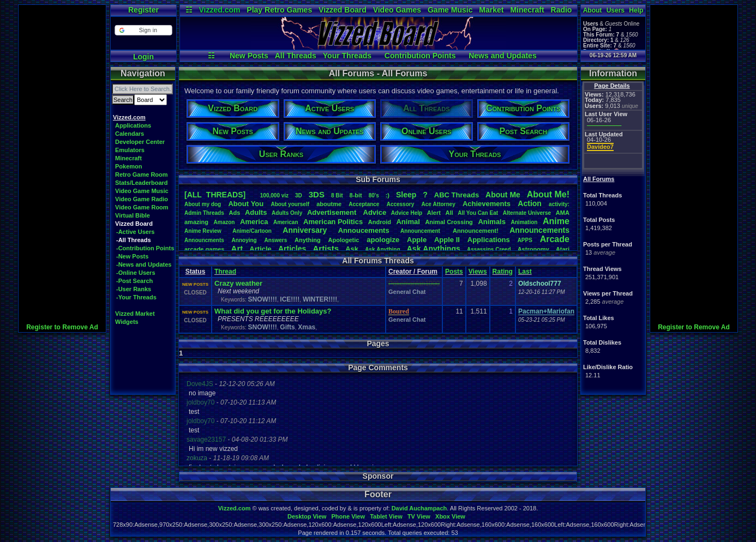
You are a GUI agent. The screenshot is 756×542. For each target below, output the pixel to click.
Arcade (555, 239)
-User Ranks (134, 289)
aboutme (329, 204)
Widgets (127, 322)
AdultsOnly (287, 213)
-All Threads (134, 240)
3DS (317, 194)
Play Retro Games (279, 10)
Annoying (244, 240)
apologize (383, 240)
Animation (524, 222)
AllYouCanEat (478, 213)
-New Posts (132, 256)
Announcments (204, 240)
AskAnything (382, 249)
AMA (563, 213)
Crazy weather (238, 283)
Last (525, 272)
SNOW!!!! (262, 299)
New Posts (249, 56)
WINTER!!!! (320, 299)
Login (143, 57)
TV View (419, 516)
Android (380, 222)
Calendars (130, 134)
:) (388, 195)
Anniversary (305, 230)
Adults (256, 212)
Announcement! (476, 231)
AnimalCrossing (449, 222)
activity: (559, 204)
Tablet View (386, 516)
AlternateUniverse (527, 213)
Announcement (421, 231)
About (593, 10)
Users (616, 10)
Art (237, 248)
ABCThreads (457, 195)
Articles (292, 249)
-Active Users (135, 232)
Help (636, 10)
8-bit (356, 195)
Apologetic (344, 240)
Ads (234, 213)
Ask (352, 249)
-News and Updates (144, 264)
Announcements (539, 230)
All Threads (296, 56)
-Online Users (136, 273)
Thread (225, 272)
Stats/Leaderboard (142, 183)
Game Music (450, 10)
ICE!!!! (290, 299)
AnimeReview (203, 231)
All (449, 213)
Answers (276, 240)
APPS (525, 240)
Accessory (401, 204)
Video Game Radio (142, 199)
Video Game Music (142, 191)
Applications (133, 125)
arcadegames (204, 249)
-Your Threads (136, 297)
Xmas (307, 327)
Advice (375, 212)
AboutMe (503, 195)
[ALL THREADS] (215, 195)
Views (478, 272)
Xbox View (450, 516)
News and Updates (502, 56)
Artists (326, 248)
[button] (143, 30)
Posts (454, 272)
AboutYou (246, 204)
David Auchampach (419, 508)
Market (491, 10)
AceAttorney (438, 204)
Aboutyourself (290, 204)
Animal (408, 222)
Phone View (348, 516)
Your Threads (347, 56)
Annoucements (364, 230)
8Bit (337, 195)
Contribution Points (420, 56)
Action (530, 203)
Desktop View (307, 516)
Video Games (397, 10)
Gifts (287, 327)
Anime (556, 221)
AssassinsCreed (489, 249)
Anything (308, 240)
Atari (563, 249)
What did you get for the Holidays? (273, 311)
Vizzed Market (135, 314)
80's (374, 195)
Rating (503, 272)
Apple (417, 240)
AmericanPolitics (333, 222)
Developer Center (140, 142)
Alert (434, 213)
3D (299, 195)
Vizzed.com (219, 10)
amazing (196, 222)
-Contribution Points (145, 248)
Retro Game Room (142, 174)
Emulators (130, 150)
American (286, 222)
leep (406, 195)
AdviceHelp (407, 213)
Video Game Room (142, 207)
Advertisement (333, 212)
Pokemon (129, 166)
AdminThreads (204, 213)
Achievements (487, 204)
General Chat (407, 292)
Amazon (224, 222)
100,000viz (274, 195)
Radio (562, 10)
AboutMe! (548, 194)
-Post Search (134, 281)
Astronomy (533, 249)
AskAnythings (434, 249)
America (254, 222)
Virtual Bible (133, 215)
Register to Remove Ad (62, 327)
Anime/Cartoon (252, 231)
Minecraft (527, 10)
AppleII (447, 240)
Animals (492, 222)
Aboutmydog (203, 204)
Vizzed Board (343, 10)
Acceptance (364, 204)
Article (260, 249)
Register (143, 10)
